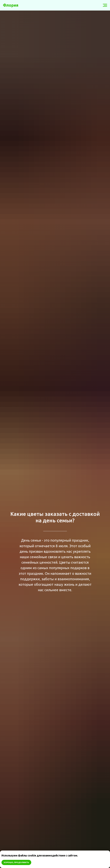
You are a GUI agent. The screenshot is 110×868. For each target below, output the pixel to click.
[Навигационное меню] (105, 5)
